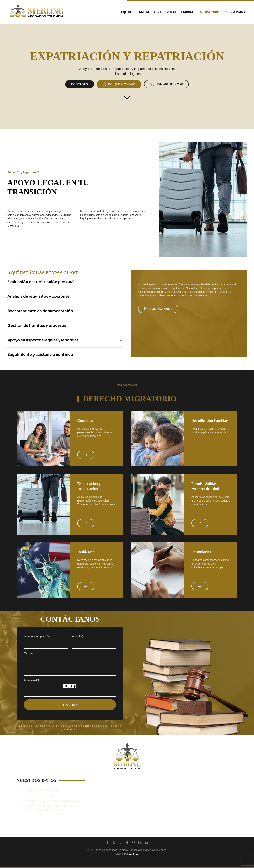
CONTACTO (80, 84)
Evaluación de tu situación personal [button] (34, 282)
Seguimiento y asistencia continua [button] (33, 355)
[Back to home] (37, 12)
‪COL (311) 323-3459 (119, 84)
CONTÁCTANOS (151, 309)
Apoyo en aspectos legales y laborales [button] (36, 340)
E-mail (78, 643)
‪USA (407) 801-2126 (166, 84)
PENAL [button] (172, 12)
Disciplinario (236, 12)
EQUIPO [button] (127, 12)
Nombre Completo (37, 643)
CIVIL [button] (158, 12)
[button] (127, 861)
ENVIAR (70, 712)
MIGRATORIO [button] (210, 12)
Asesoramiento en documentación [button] (33, 311)
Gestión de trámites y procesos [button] (30, 326)
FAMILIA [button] (143, 12)
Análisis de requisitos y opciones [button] (32, 296)
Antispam (31, 687)
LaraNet (133, 854)
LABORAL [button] (188, 12)
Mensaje (29, 660)
